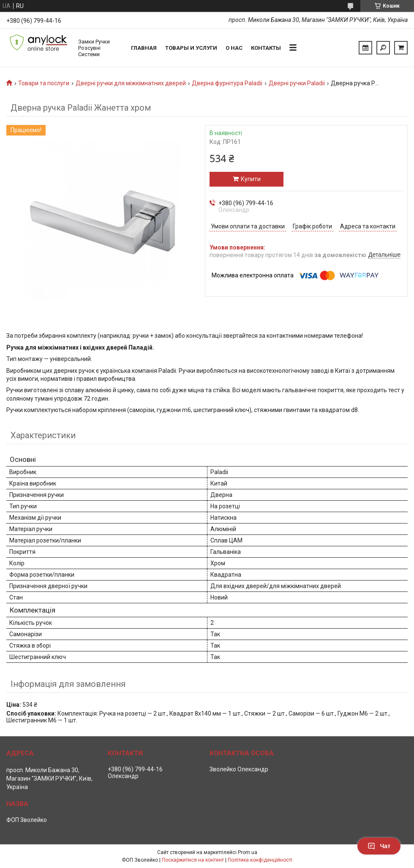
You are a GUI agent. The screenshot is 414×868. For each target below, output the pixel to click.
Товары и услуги (191, 48)
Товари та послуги (44, 83)
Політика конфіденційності (260, 860)
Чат (379, 846)
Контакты (266, 48)
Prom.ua (248, 852)
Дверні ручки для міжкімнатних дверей (131, 83)
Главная (144, 48)
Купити (251, 179)
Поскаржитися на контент (193, 860)
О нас (234, 48)
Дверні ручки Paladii (297, 83)
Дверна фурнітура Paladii (227, 83)
